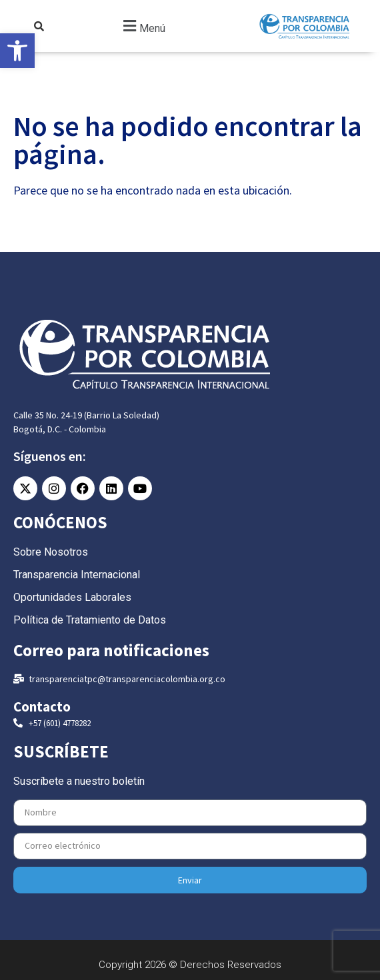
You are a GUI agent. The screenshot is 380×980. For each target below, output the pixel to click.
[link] (17, 51)
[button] (143, 26)
